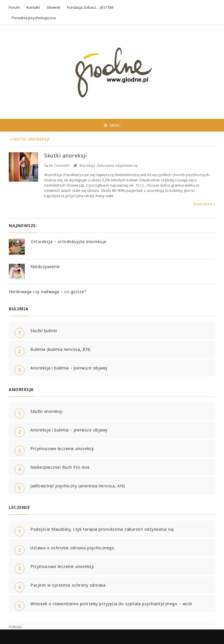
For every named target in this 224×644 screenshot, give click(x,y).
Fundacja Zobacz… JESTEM (90, 7)
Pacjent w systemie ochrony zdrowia (68, 585)
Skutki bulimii (44, 331)
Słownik (54, 7)
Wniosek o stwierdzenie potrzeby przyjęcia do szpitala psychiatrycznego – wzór (111, 604)
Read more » (204, 204)
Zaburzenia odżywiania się (117, 166)
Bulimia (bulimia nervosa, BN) (61, 349)
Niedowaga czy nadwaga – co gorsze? (48, 292)
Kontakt (33, 7)
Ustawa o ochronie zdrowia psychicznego (72, 548)
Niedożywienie (45, 267)
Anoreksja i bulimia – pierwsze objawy (69, 368)
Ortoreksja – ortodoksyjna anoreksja (68, 241)
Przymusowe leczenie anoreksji (62, 448)
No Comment (59, 166)
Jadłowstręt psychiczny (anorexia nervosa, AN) (78, 486)
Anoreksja (87, 166)
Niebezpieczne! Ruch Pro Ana (60, 467)
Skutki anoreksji (65, 155)
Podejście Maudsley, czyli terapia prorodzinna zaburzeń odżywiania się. (103, 529)
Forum (14, 7)
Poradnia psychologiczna (34, 18)
